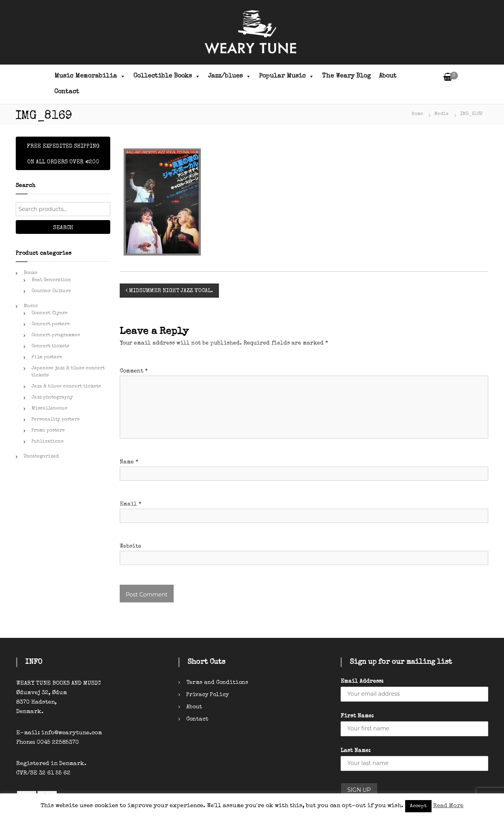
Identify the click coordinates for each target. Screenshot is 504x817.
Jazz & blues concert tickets (66, 387)
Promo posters (48, 431)
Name (129, 462)
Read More (448, 806)
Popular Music (287, 76)
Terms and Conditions (217, 683)
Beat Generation (51, 280)
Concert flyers (49, 313)
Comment (134, 371)
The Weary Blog (346, 76)
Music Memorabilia (90, 76)
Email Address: (362, 682)
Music (31, 306)
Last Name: (356, 751)
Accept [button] (418, 806)
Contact (67, 92)
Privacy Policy (208, 695)
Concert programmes (56, 335)
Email (131, 504)
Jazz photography (52, 398)
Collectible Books (167, 76)
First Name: (357, 716)
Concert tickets (50, 346)
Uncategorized (41, 457)
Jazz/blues (230, 76)
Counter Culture (51, 291)
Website (131, 547)
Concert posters (51, 324)
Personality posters (56, 420)
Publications (47, 442)
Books (31, 273)
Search (63, 228)
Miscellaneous (49, 409)
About (388, 76)
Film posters (47, 358)
